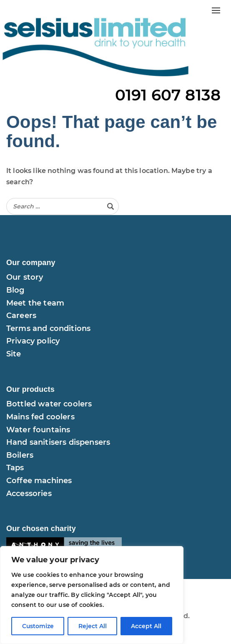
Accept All (147, 626)
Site (14, 354)
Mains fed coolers (40, 417)
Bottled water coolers (49, 404)
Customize (38, 626)
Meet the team (35, 303)
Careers (21, 316)
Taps (15, 468)
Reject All (93, 626)
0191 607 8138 (168, 95)
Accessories (29, 494)
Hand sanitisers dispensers (58, 442)
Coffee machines (39, 481)
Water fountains (38, 430)
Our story (25, 277)
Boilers (20, 455)
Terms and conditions (48, 328)
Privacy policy (33, 341)
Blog (15, 290)
